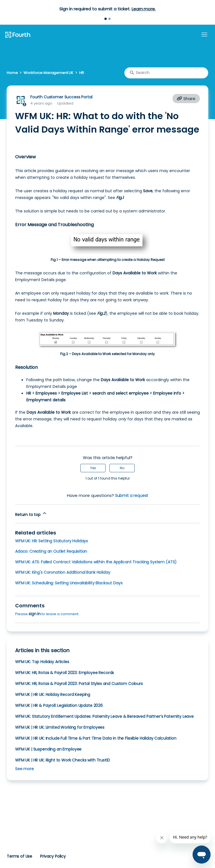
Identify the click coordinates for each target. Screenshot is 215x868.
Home (12, 73)
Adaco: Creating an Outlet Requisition (51, 551)
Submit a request (132, 496)
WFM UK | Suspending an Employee (48, 749)
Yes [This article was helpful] (93, 468)
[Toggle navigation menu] (204, 35)
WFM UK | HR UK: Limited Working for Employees (60, 727)
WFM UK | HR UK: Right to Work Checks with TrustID (62, 760)
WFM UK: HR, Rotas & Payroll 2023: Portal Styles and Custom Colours (79, 684)
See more (24, 769)
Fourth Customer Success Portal (61, 97)
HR (82, 73)
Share (186, 99)
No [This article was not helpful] (122, 468)
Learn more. (143, 9)
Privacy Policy (53, 856)
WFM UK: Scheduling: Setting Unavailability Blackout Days (69, 583)
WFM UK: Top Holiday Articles (42, 662)
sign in (35, 614)
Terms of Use (19, 856)
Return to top (31, 514)
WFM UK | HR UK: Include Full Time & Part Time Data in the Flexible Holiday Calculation (96, 738)
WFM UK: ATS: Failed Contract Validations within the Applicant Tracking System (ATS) (96, 562)
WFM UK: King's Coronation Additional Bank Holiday (63, 572)
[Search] (166, 73)
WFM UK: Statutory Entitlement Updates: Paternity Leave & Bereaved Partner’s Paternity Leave (104, 716)
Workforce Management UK (48, 73)
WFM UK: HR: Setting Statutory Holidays (52, 541)
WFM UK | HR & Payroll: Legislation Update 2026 (59, 705)
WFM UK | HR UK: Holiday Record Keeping (53, 695)
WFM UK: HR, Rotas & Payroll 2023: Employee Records (65, 673)
